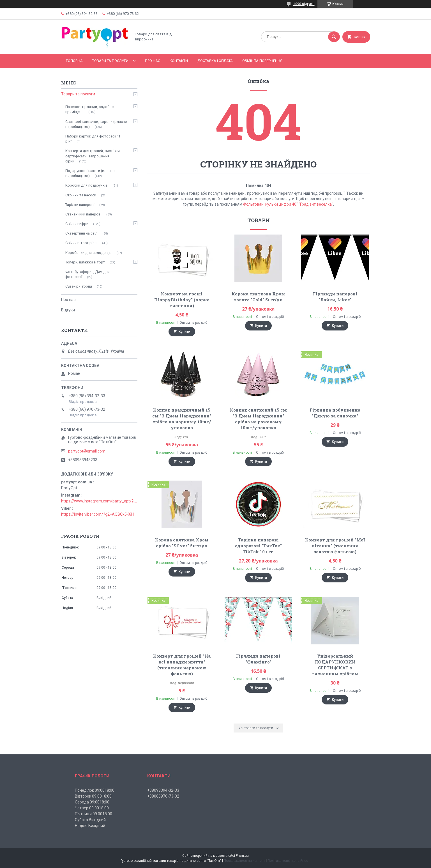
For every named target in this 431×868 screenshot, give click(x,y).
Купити (185, 332)
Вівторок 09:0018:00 (93, 796)
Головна (74, 61)
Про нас (153, 61)
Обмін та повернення (262, 61)
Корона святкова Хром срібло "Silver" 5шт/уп (182, 543)
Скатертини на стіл (81, 233)
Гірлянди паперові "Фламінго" (258, 659)
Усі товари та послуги (256, 728)
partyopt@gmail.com (87, 451)
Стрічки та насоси (81, 195)
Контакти (179, 61)
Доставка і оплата (215, 61)
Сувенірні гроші (79, 286)
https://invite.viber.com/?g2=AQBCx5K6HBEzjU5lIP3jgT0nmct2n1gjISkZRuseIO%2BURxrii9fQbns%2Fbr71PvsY (99, 514)
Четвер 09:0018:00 (92, 808)
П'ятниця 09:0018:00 (94, 814)
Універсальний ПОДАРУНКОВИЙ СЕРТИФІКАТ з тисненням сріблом (335, 665)
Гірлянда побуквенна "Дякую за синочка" (335, 413)
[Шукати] (334, 37)
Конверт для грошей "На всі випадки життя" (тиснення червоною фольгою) (182, 665)
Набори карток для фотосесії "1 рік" (93, 139)
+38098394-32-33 (163, 790)
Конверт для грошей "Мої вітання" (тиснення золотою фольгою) (335, 546)
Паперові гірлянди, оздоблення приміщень (92, 109)
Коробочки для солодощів (88, 253)
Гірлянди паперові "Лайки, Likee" (335, 297)
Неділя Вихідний (90, 826)
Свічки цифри (77, 224)
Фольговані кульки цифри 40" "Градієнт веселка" (288, 204)
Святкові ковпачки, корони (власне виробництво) (96, 124)
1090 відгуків (304, 4)
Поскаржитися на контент (244, 861)
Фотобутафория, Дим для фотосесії (87, 274)
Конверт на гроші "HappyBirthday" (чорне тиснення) (182, 300)
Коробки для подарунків (87, 185)
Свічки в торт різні (81, 243)
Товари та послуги (110, 61)
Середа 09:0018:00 (92, 802)
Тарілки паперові (80, 205)
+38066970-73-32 (163, 796)
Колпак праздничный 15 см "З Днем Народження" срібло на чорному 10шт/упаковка (182, 419)
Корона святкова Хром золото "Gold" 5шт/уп (258, 297)
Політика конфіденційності (289, 861)
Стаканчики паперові (83, 214)
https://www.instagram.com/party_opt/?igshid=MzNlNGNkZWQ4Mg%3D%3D (99, 501)
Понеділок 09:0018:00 (95, 790)
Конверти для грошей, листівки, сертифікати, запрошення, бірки (93, 156)
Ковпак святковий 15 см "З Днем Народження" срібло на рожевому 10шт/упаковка (258, 419)
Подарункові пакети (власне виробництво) (90, 173)
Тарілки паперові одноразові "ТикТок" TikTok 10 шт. (258, 546)
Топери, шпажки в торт (85, 262)
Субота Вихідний (90, 820)
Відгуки (68, 310)
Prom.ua (242, 856)
